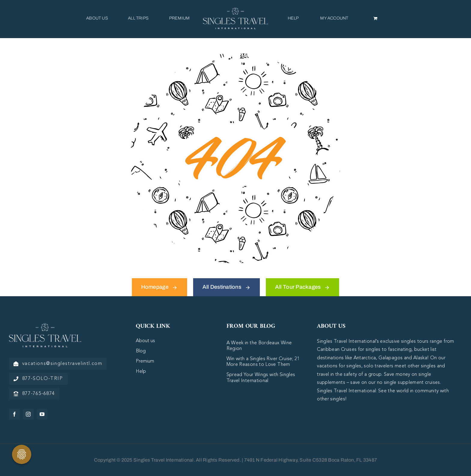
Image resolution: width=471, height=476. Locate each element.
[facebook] (14, 414)
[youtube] (42, 414)
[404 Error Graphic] (235, 56)
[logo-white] (45, 326)
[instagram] (28, 414)
